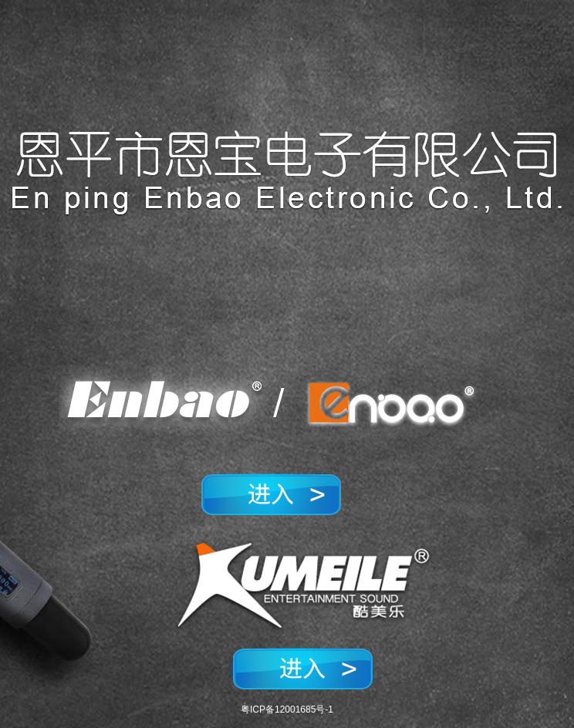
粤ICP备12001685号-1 (287, 709)
